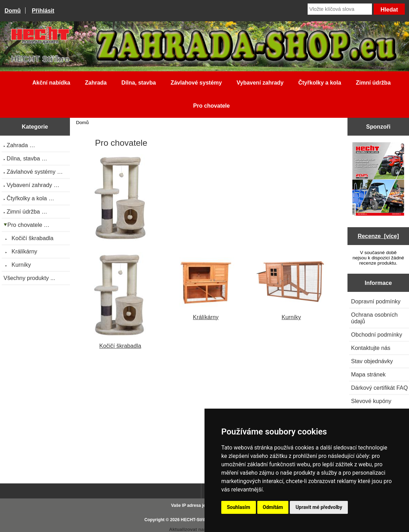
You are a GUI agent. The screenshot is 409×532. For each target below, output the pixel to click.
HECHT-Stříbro (196, 520)
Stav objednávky (372, 361)
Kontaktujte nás (371, 348)
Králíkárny (206, 314)
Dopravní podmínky (376, 301)
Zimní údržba (373, 83)
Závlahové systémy (196, 83)
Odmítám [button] (273, 507)
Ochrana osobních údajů (374, 318)
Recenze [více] (378, 236)
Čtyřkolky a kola (320, 83)
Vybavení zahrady (260, 83)
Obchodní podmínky (376, 335)
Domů (13, 10)
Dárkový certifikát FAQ (379, 388)
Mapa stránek (368, 374)
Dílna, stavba (139, 83)
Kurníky (291, 314)
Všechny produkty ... (29, 278)
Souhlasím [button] (239, 507)
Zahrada (96, 83)
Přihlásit (43, 10)
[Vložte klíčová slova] (340, 9)
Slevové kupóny (371, 401)
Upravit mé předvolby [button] (319, 507)
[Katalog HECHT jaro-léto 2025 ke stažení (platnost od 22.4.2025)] (378, 180)
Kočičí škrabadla (120, 342)
